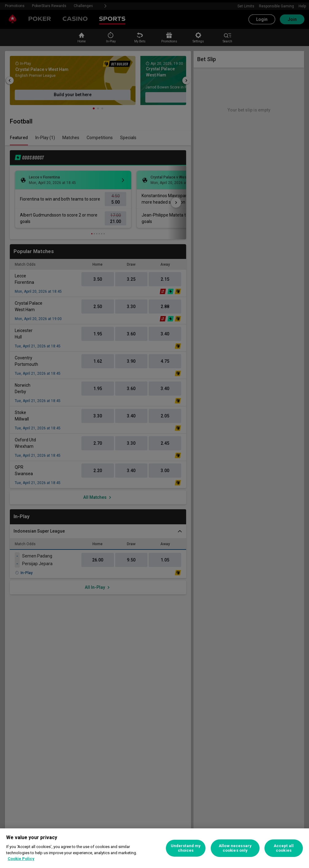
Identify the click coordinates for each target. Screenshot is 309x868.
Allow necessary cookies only (235, 848)
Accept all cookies (284, 848)
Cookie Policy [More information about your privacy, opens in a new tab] (21, 859)
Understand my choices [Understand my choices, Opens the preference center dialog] (186, 848)
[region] (154, 848)
